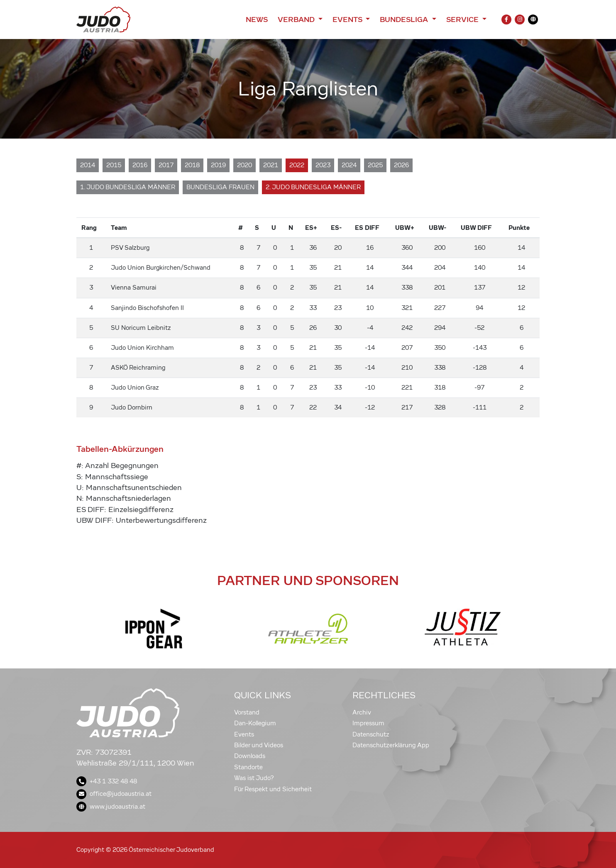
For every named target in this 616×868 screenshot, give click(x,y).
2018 (192, 165)
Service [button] (463, 20)
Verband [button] (297, 20)
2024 (349, 165)
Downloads (250, 756)
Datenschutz (371, 734)
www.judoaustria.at (111, 807)
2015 (114, 165)
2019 (218, 165)
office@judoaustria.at (114, 794)
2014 (88, 165)
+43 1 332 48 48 (107, 781)
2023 (323, 165)
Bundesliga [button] (405, 20)
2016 (140, 165)
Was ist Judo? (254, 778)
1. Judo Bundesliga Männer (128, 187)
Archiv (362, 712)
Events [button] (348, 20)
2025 (375, 165)
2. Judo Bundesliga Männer (313, 187)
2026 (401, 165)
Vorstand (247, 712)
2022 (297, 165)
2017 (166, 165)
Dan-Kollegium (255, 723)
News (257, 20)
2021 (271, 165)
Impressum (368, 723)
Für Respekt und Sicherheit (273, 789)
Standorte (248, 767)
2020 (244, 165)
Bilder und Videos (259, 745)
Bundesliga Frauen (220, 187)
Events (244, 734)
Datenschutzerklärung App (391, 745)
